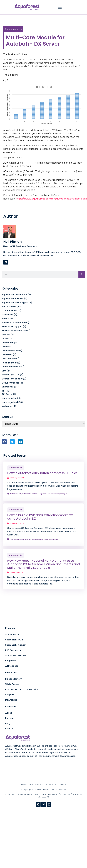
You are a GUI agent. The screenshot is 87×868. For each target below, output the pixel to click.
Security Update (11, 383)
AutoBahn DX (16, 494)
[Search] (82, 274)
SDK (4, 371)
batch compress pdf (58, 494)
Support (10, 695)
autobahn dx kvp (17, 539)
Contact (10, 729)
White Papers (12, 684)
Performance (9, 363)
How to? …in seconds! (13, 323)
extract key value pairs (35, 539)
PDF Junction (9, 359)
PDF (4, 347)
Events (5, 319)
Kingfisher (11, 661)
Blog (8, 723)
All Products (12, 666)
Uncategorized (10, 402)
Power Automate (11, 367)
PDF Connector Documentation (22, 689)
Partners (10, 718)
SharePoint (8, 387)
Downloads (11, 700)
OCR (4, 339)
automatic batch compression (35, 494)
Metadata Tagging (12, 327)
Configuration (9, 311)
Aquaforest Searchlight (14, 303)
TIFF (4, 391)
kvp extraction (52, 539)
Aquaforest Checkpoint (15, 295)
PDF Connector (10, 351)
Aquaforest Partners (13, 299)
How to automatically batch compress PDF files (42, 473)
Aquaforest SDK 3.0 (15, 655)
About (9, 713)
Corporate (8, 315)
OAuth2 (6, 335)
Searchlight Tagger (12, 379)
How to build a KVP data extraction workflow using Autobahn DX (40, 517)
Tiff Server (7, 394)
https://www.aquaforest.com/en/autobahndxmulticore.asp (51, 199)
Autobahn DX (9, 307)
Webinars (7, 406)
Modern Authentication (14, 331)
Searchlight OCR (11, 375)
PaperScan (8, 343)
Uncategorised (10, 398)
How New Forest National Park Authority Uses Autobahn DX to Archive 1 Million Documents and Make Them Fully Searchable (43, 564)
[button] (60, 7)
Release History (13, 679)
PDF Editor (7, 355)
